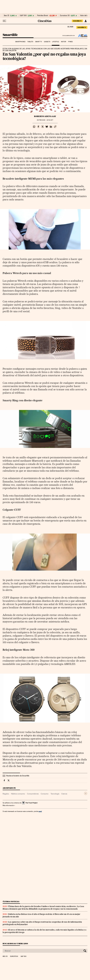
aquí (40, 811)
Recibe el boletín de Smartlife (18, 776)
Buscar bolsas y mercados (15, 944)
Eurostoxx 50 (65, 16)
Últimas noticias (11, 902)
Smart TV (39, 42)
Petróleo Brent (43, 16)
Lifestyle (56, 42)
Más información (9, 805)
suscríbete (77, 21)
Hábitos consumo (18, 794)
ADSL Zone (81, 36)
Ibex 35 (7, 16)
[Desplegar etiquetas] (86, 793)
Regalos (6, 794)
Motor (64, 42)
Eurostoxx (14, 956)
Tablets (30, 42)
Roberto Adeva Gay (45, 116)
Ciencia (64, 794)
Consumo (45, 794)
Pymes (70, 42)
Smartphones (20, 42)
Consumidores (33, 794)
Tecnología (55, 794)
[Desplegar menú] (4, 21)
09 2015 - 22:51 (45, 120)
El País (70, 27)
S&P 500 (23, 16)
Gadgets (47, 42)
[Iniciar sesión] (86, 21)
